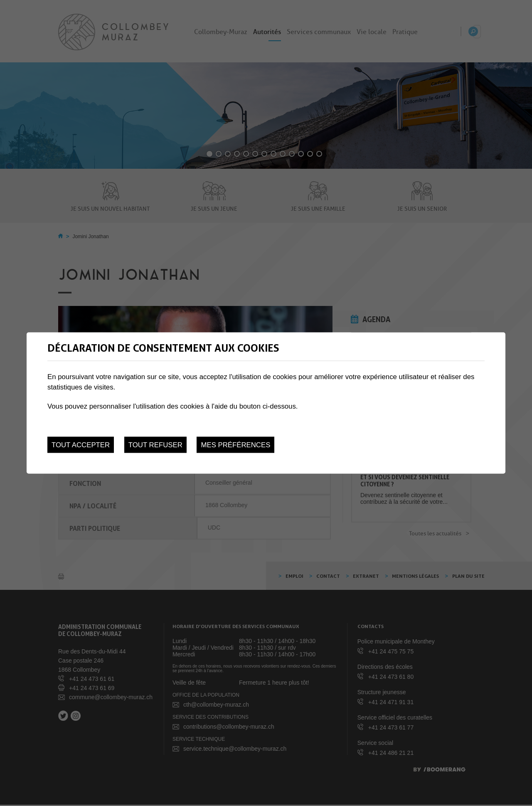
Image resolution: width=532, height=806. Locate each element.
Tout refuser (155, 445)
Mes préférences (235, 445)
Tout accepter (81, 445)
